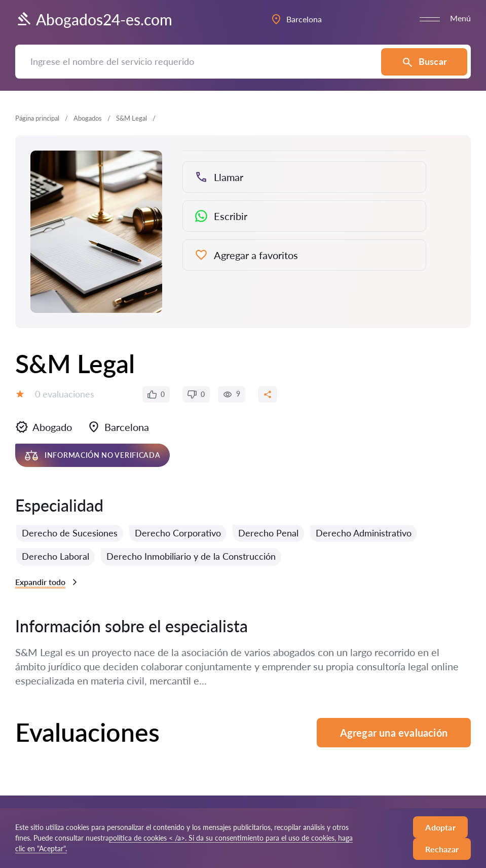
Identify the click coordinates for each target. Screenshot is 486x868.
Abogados (88, 118)
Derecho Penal (268, 533)
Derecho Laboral (55, 556)
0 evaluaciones (65, 394)
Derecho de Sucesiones (70, 533)
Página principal (37, 118)
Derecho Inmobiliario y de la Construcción (191, 556)
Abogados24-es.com (94, 19)
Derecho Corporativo (178, 533)
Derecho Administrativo (364, 533)
